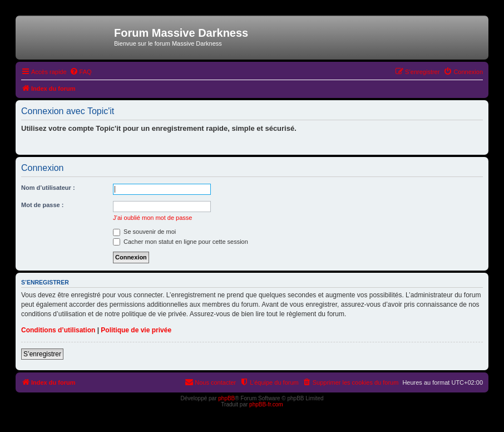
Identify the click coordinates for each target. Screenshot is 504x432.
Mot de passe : (42, 205)
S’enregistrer (42, 354)
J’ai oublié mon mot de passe (152, 218)
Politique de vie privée (136, 330)
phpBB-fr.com (266, 404)
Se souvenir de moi (144, 232)
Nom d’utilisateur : (48, 188)
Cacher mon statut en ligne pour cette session (181, 242)
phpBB (226, 398)
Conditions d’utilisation (58, 330)
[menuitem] (81, 72)
